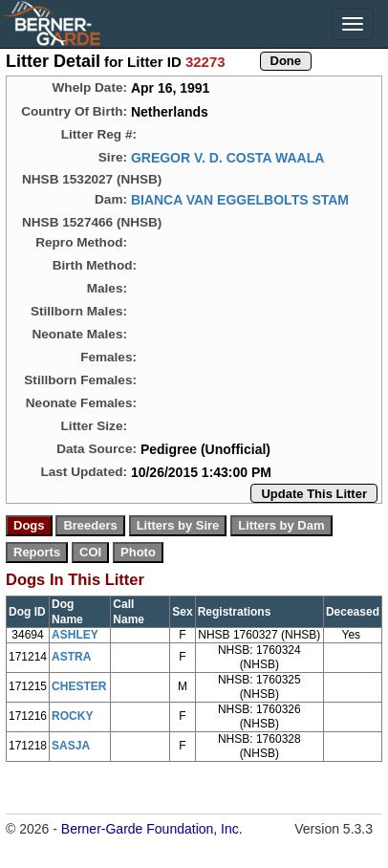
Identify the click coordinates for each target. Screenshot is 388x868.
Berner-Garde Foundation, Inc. (152, 829)
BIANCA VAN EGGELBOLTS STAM (240, 200)
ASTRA (71, 657)
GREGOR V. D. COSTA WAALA (228, 158)
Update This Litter (314, 494)
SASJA (71, 746)
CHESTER (79, 686)
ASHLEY (75, 635)
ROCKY (72, 716)
